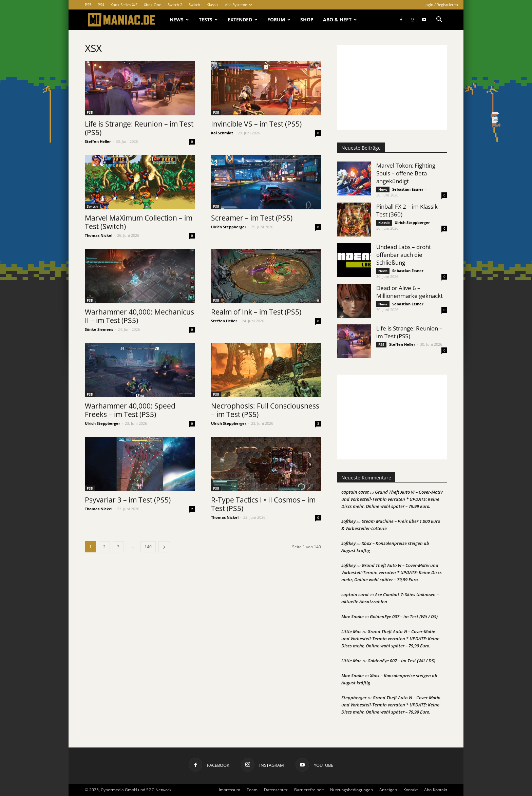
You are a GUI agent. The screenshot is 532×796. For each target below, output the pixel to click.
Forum (279, 20)
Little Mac (351, 631)
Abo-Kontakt (436, 790)
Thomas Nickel (99, 235)
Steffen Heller (98, 141)
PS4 (101, 5)
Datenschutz (276, 790)
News (179, 20)
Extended (243, 20)
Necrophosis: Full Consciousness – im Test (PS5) (265, 410)
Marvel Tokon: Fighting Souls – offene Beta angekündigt (406, 173)
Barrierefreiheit (309, 790)
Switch (194, 5)
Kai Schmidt (222, 133)
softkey (348, 521)
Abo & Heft (340, 20)
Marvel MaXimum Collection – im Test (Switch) (139, 222)
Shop (307, 20)
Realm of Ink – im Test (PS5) (256, 312)
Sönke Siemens (99, 329)
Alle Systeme (238, 5)
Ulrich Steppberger (229, 227)
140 (148, 547)
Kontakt (411, 790)
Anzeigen (388, 790)
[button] (439, 20)
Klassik (213, 5)
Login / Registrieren (441, 5)
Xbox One (153, 5)
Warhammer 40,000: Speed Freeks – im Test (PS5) (130, 410)
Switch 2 (175, 5)
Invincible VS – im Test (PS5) (256, 124)
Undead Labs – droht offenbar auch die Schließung (404, 255)
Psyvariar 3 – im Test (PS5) (128, 500)
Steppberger (354, 698)
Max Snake (353, 617)
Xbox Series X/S (124, 5)
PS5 (88, 5)
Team (252, 790)
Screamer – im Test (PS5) (252, 218)
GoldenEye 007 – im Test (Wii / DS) (404, 617)
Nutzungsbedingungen (351, 790)
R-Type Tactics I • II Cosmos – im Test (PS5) (263, 504)
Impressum (230, 790)
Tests (208, 20)
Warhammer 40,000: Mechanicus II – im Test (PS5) (139, 316)
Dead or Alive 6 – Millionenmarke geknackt (410, 292)
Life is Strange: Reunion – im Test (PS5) (139, 128)
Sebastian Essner (408, 189)
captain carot (355, 492)
